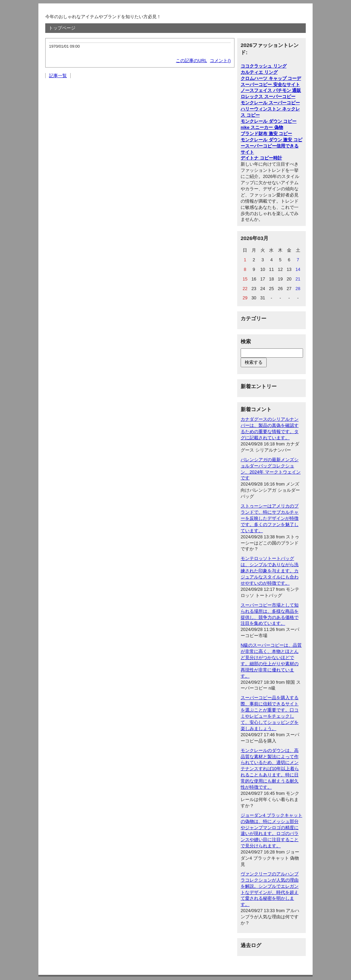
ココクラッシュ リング (264, 66)
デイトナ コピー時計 (261, 158)
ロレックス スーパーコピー (268, 97)
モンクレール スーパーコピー (270, 103)
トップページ (62, 28)
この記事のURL (191, 61)
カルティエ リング (259, 72)
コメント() (220, 61)
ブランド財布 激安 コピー (266, 134)
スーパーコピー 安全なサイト (270, 85)
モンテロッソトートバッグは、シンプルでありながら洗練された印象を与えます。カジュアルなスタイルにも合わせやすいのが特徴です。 (270, 571)
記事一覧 (58, 76)
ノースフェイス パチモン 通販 (271, 90)
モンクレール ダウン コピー (269, 121)
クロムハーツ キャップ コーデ (271, 78)
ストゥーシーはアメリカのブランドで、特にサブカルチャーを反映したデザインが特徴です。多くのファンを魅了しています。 (270, 518)
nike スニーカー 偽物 (262, 127)
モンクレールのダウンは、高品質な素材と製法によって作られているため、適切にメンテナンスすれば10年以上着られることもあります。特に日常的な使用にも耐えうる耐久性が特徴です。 (270, 769)
